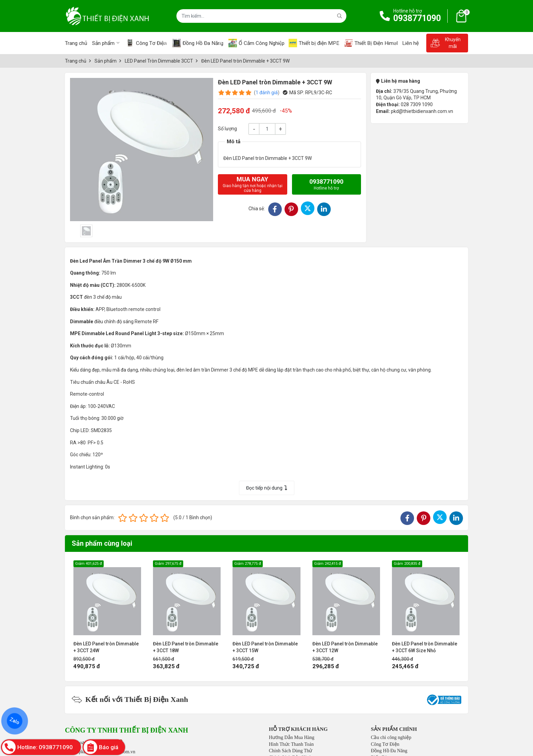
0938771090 (417, 18)
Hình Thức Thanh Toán (291, 744)
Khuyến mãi (445, 43)
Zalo (15, 721)
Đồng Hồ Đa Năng (389, 751)
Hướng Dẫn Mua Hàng (292, 737)
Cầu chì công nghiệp (391, 737)
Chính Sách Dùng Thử (290, 751)
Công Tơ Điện (385, 744)
